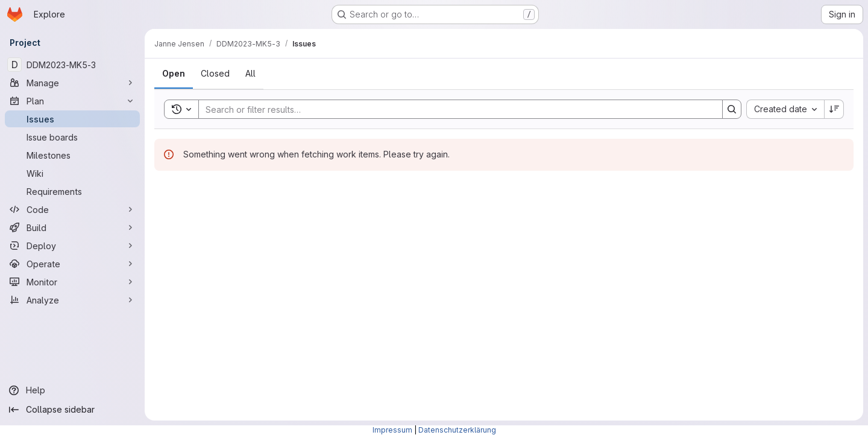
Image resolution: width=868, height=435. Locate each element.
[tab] (174, 74)
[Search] (454, 109)
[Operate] (72, 264)
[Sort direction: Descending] (834, 109)
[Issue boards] (72, 137)
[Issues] (72, 119)
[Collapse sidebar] (72, 410)
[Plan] (72, 101)
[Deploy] (72, 246)
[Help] (72, 390)
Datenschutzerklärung (457, 430)
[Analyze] (72, 300)
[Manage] (72, 83)
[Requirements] (72, 191)
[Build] (72, 227)
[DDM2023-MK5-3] (72, 65)
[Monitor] (72, 282)
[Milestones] (72, 155)
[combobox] (785, 109)
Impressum (392, 430)
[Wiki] (72, 173)
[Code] (72, 209)
